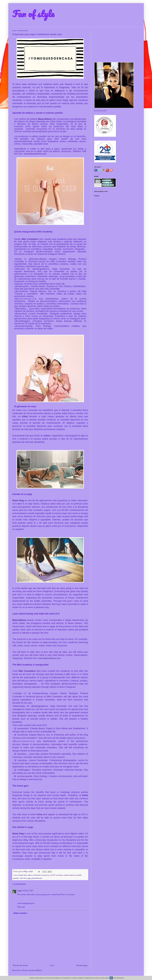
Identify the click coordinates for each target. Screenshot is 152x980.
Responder (21, 907)
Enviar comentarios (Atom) (32, 970)
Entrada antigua (82, 965)
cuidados (66, 875)
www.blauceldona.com (35, 154)
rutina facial (23, 878)
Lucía (19, 891)
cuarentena (59, 875)
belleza (30, 875)
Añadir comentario (20, 913)
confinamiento (37, 875)
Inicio (52, 965)
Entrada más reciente (20, 965)
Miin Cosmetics (30, 239)
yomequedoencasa (37, 878)
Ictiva (26, 416)
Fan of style (33, 14)
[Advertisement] (117, 44)
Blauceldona (45, 119)
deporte (72, 875)
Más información (119, 978)
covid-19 (52, 875)
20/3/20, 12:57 (27, 891)
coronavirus (45, 875)
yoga (29, 878)
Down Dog (18, 500)
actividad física (22, 875)
